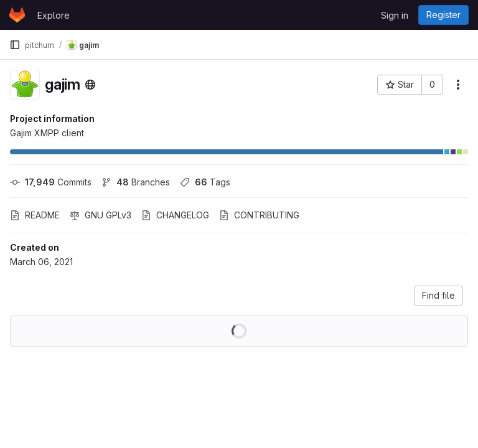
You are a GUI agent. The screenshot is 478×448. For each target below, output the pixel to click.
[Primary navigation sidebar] (15, 45)
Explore (54, 15)
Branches (136, 182)
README (35, 215)
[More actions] (458, 85)
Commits (51, 182)
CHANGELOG (175, 215)
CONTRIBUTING (259, 215)
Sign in (395, 15)
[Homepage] (17, 15)
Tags (205, 182)
